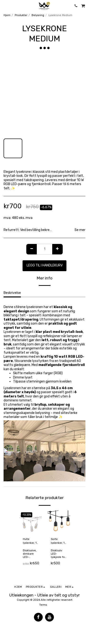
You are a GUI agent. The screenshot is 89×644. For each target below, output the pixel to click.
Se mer (80, 230)
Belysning (38, 15)
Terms (43, 605)
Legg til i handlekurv (45, 265)
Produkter (21, 15)
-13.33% (27, 515)
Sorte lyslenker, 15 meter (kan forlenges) (58, 542)
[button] (5, 6)
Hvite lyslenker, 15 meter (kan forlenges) (30, 542)
